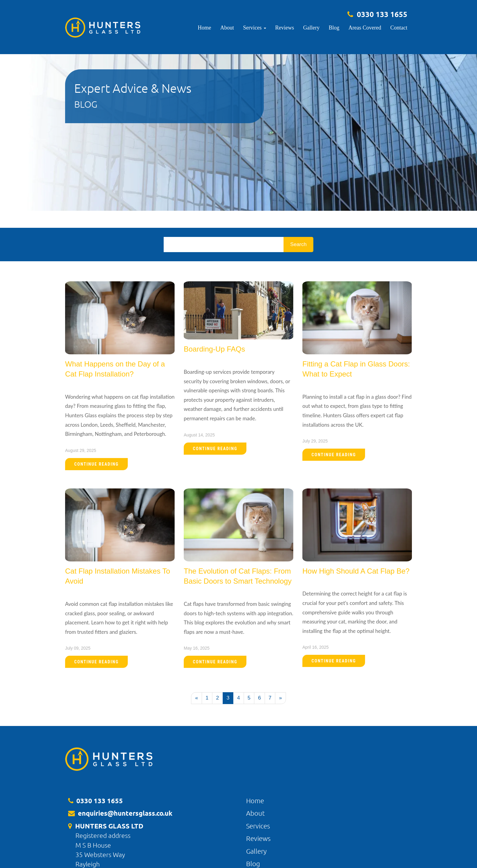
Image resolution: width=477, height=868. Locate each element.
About (227, 28)
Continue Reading (96, 464)
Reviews (285, 28)
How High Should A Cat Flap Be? (356, 571)
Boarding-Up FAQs (214, 349)
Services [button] (254, 28)
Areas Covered (365, 28)
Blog (334, 28)
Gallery (312, 28)
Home (204, 28)
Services (258, 826)
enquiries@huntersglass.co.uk (125, 813)
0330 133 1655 (382, 14)
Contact (399, 28)
